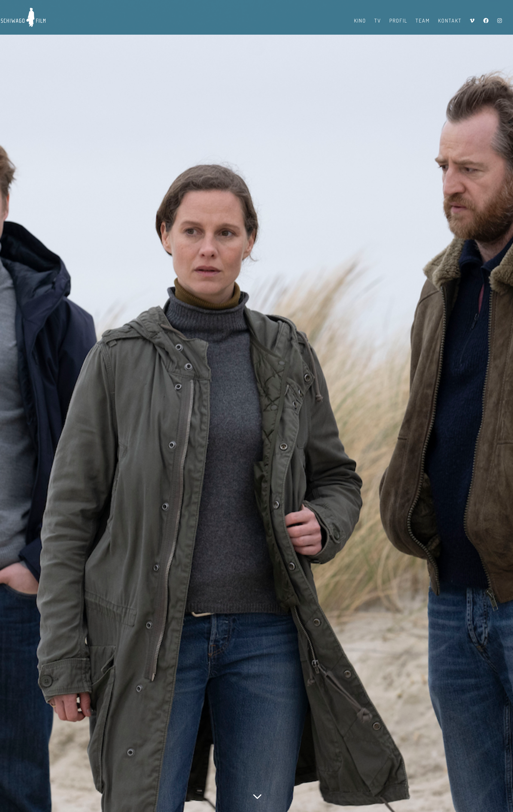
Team (423, 21)
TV (378, 21)
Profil (398, 21)
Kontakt (450, 21)
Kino (360, 21)
